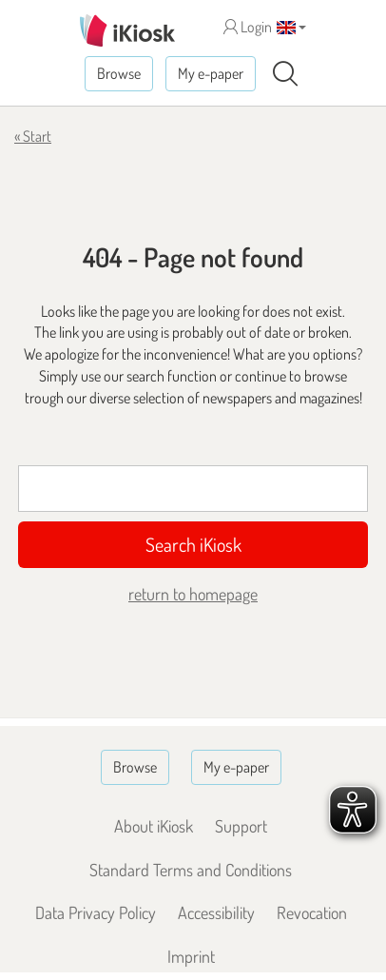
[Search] (285, 74)
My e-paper (211, 73)
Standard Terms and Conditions (191, 870)
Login (248, 27)
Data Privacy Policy (96, 912)
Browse (119, 73)
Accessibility (216, 912)
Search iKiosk (193, 544)
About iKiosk (154, 826)
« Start (33, 136)
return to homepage (193, 594)
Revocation (312, 912)
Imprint (191, 956)
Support (241, 826)
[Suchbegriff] (193, 489)
